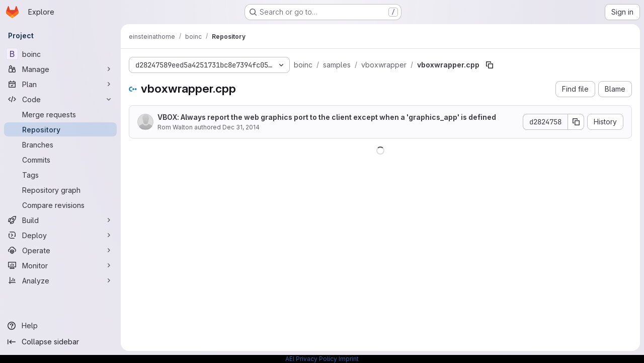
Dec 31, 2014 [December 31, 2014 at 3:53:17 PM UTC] (241, 127)
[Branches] (60, 144)
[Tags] (60, 175)
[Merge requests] (60, 114)
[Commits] (60, 160)
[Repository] (60, 129)
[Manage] (60, 69)
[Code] (60, 99)
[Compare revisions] (60, 205)
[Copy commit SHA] (576, 122)
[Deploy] (60, 235)
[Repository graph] (60, 190)
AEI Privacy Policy (311, 359)
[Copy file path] (490, 65)
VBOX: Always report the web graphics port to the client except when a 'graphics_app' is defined (327, 117)
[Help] (60, 326)
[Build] (60, 220)
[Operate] (60, 250)
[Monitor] (60, 265)
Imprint (349, 359)
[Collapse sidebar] (60, 342)
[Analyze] (60, 280)
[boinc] (60, 54)
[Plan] (60, 84)
